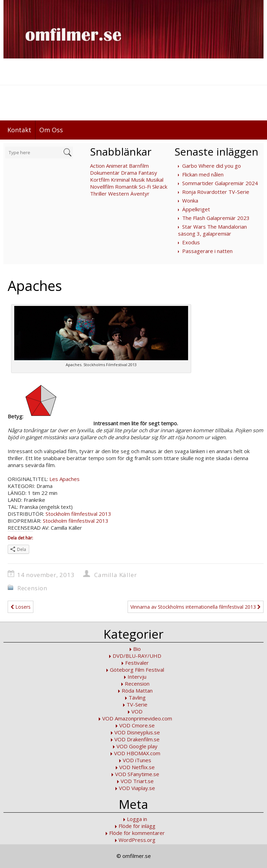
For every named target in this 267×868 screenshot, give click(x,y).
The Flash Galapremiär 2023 (216, 218)
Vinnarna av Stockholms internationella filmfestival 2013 (196, 607)
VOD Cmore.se (137, 725)
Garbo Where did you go (212, 166)
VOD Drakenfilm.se (137, 739)
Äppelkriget (196, 209)
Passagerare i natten (207, 251)
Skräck (160, 187)
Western (119, 194)
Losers (21, 607)
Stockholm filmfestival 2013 (78, 514)
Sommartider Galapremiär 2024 (220, 183)
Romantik (126, 187)
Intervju (137, 677)
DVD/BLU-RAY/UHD (137, 656)
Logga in (137, 819)
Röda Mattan (137, 691)
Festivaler (137, 663)
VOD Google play (137, 746)
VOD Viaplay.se (137, 788)
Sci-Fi (145, 187)
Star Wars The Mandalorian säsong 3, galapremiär (212, 230)
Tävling (137, 697)
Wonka (190, 200)
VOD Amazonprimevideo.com (137, 718)
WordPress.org (137, 840)
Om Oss (51, 130)
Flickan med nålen (203, 174)
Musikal (155, 180)
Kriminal (120, 180)
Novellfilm (102, 187)
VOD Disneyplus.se (137, 732)
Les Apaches (64, 479)
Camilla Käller (115, 575)
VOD (137, 711)
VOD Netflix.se (137, 767)
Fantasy (148, 173)
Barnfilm (139, 166)
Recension (32, 588)
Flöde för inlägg (137, 826)
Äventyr (140, 194)
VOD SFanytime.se (137, 774)
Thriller (98, 194)
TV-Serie (137, 704)
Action (97, 166)
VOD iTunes (137, 760)
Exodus (191, 242)
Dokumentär (105, 173)
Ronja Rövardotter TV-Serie (216, 192)
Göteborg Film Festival (137, 670)
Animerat (117, 166)
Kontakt (19, 130)
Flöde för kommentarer (137, 833)
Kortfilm (100, 180)
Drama (129, 173)
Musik (138, 180)
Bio (137, 649)
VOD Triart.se (137, 781)
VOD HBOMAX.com (137, 753)
